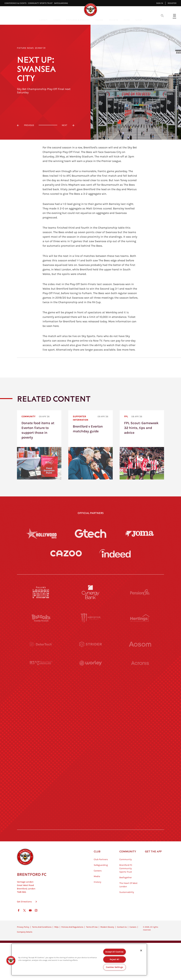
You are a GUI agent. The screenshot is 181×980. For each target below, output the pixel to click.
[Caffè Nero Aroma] (90, 826)
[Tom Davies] (140, 774)
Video (57, 20)
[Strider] (90, 644)
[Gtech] (90, 534)
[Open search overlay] (162, 15)
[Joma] (140, 533)
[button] (11, 961)
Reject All (114, 959)
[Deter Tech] (41, 644)
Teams (99, 20)
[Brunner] (41, 748)
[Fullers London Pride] (41, 592)
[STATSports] (41, 670)
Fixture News (25, 48)
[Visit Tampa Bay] (90, 696)
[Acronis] (140, 670)
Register (172, 3)
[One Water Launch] (140, 722)
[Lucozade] (140, 800)
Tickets (113, 20)
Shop (139, 20)
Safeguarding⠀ (62, 3)
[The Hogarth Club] (41, 800)
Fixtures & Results (78, 20)
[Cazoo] (66, 553)
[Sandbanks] (41, 774)
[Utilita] (41, 722)
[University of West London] (41, 696)
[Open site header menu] (174, 15)
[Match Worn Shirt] (90, 748)
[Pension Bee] (140, 592)
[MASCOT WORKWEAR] (140, 696)
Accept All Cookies (114, 952)
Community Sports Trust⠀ (41, 3)
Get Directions (24, 916)
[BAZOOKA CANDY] (41, 618)
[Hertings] (140, 618)
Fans (127, 20)
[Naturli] (90, 722)
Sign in (160, 3)
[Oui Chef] (140, 748)
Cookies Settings (115, 967)
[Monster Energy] (90, 618)
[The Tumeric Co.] (90, 800)
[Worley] (90, 670)
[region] (79, 960)
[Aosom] (140, 644)
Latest (43, 20)
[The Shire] (90, 774)
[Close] (141, 950)
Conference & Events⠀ (16, 3)
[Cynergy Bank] (90, 592)
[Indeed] (115, 553)
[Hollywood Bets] (41, 534)
